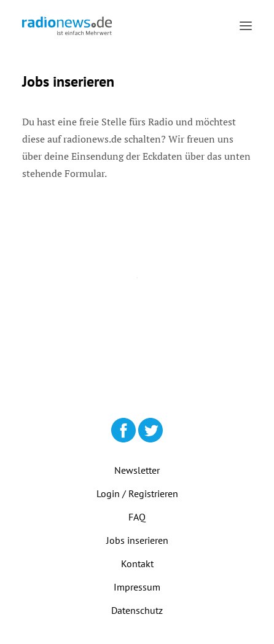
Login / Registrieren (137, 493)
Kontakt (137, 563)
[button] (246, 26)
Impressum (137, 587)
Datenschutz (137, 610)
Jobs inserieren (137, 540)
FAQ (137, 517)
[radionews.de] (67, 26)
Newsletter (137, 470)
